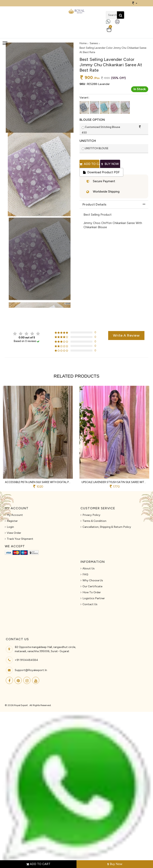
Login (10, 527)
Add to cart (89, 164)
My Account (15, 515)
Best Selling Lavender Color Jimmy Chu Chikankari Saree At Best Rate (113, 50)
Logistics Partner (94, 598)
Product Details (95, 204)
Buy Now (115, 864)
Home (83, 43)
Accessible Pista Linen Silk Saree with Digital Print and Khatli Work (38, 482)
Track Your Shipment (20, 539)
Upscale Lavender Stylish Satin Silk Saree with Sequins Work (114, 482)
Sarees (94, 43)
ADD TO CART (38, 864)
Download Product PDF (101, 172)
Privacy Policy (91, 515)
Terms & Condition (94, 521)
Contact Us (90, 604)
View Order (14, 533)
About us (89, 568)
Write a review (126, 335)
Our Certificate (92, 586)
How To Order (92, 592)
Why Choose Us (93, 580)
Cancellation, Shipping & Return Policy (107, 527)
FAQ (85, 574)
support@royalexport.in (31, 670)
